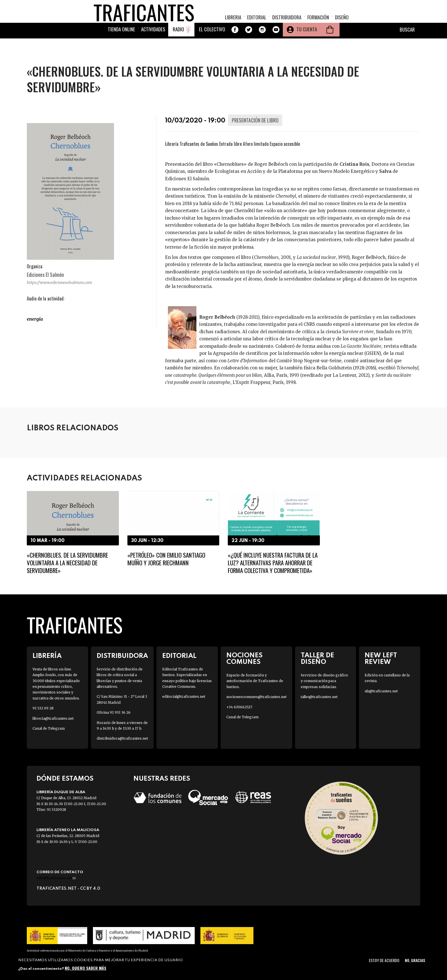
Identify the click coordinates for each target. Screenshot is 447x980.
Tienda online (121, 43)
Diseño (342, 22)
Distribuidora (287, 22)
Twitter (249, 44)
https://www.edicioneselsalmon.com (59, 283)
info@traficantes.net (56, 878)
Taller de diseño (317, 659)
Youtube (276, 44)
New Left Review (381, 659)
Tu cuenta (307, 43)
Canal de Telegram (49, 728)
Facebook (235, 44)
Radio (178, 43)
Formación (318, 22)
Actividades (153, 43)
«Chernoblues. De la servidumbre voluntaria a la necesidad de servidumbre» (67, 563)
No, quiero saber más (86, 968)
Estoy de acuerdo (384, 960)
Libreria (233, 22)
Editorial (257, 22)
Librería (47, 656)
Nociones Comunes (244, 659)
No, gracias (415, 960)
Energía (35, 319)
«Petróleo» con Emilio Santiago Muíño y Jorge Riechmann (166, 559)
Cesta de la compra (330, 44)
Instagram (262, 44)
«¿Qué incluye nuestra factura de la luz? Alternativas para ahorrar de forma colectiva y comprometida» (273, 563)
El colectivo (212, 43)
